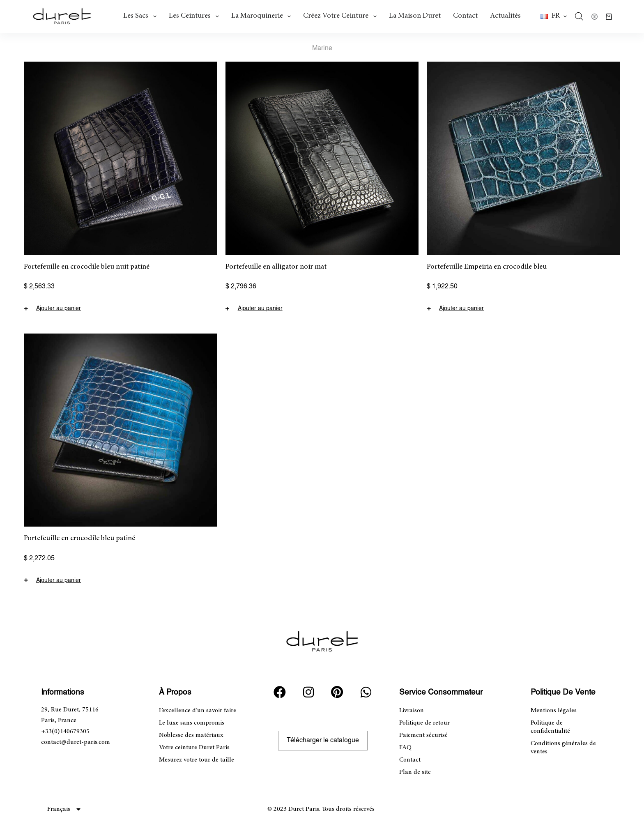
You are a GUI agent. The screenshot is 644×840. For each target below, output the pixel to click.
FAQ (405, 748)
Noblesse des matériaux (191, 735)
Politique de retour (424, 723)
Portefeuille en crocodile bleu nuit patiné (87, 267)
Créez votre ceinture (342, 16)
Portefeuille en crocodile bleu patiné (79, 539)
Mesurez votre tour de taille (197, 760)
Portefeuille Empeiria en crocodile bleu (487, 267)
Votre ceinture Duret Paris (194, 748)
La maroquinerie (263, 16)
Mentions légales (554, 711)
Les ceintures (195, 16)
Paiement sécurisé (423, 735)
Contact (465, 16)
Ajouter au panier (59, 308)
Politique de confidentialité (550, 727)
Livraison (412, 711)
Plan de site (415, 772)
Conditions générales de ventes (563, 748)
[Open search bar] (579, 16)
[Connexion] (595, 17)
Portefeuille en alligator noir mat (276, 267)
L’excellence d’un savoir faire (198, 711)
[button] (554, 16)
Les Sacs (141, 16)
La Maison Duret (415, 16)
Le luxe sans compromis (192, 723)
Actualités (505, 16)
